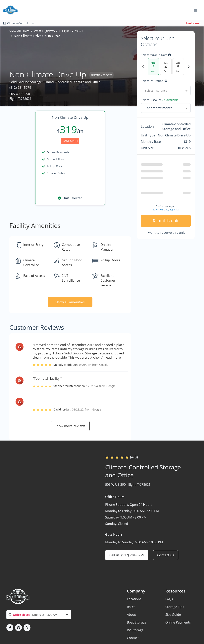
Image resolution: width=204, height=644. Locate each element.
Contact (133, 638)
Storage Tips (175, 607)
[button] (10, 628)
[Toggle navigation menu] (197, 10)
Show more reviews (70, 426)
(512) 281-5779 (20, 88)
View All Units (19, 31)
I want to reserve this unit (166, 233)
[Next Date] (189, 67)
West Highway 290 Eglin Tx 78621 (58, 31)
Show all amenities (70, 302)
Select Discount (160, 100)
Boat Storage (137, 622)
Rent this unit (166, 221)
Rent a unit (193, 23)
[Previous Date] (143, 67)
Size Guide (173, 615)
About (131, 615)
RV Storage (135, 630)
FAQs (169, 599)
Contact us (166, 555)
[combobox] (166, 90)
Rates (131, 607)
